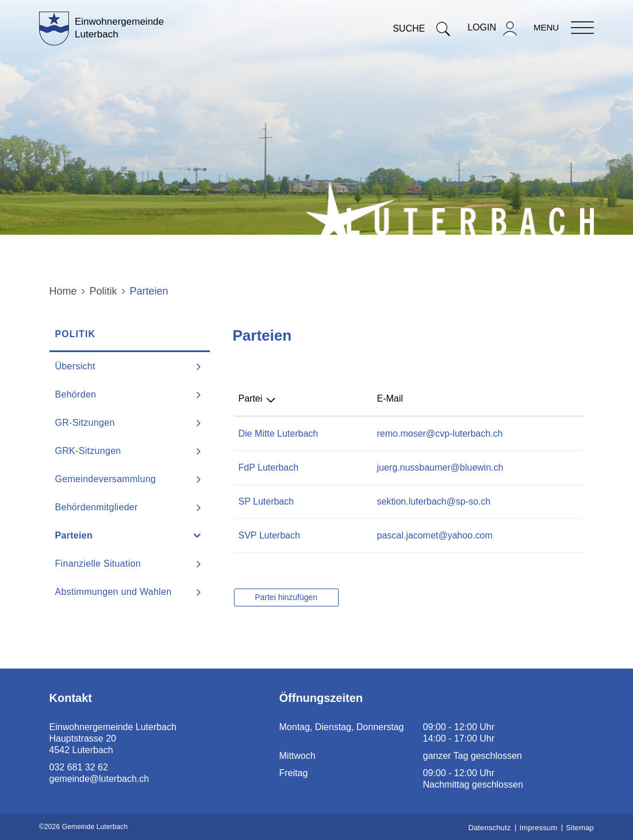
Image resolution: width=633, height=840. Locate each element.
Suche (421, 28)
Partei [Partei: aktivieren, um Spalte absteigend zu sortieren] (251, 398)
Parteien (103, 535)
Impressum (538, 828)
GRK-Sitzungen (88, 451)
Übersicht (75, 366)
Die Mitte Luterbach (279, 434)
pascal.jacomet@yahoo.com (435, 535)
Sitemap (580, 828)
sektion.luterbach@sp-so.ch (434, 501)
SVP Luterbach (269, 535)
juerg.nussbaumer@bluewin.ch (440, 467)
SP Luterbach (266, 501)
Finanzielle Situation (98, 564)
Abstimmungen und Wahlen (114, 592)
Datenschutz (489, 828)
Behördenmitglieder (97, 507)
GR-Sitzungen (85, 423)
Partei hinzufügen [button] (286, 597)
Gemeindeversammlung (106, 479)
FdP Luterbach (269, 467)
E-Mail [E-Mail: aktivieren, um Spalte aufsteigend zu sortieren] (390, 398)
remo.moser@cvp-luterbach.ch (440, 434)
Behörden (76, 394)
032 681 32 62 (79, 767)
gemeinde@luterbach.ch (99, 779)
